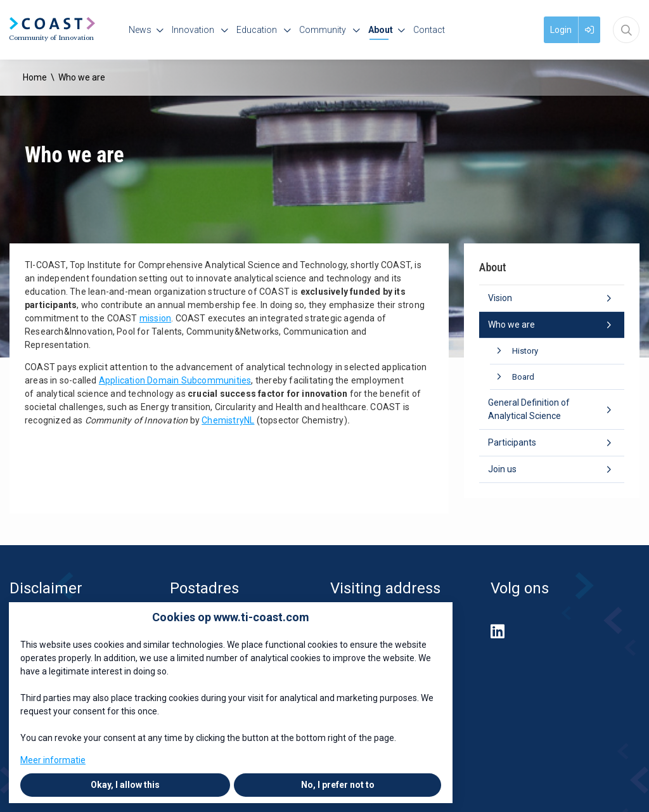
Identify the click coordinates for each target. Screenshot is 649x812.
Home (35, 77)
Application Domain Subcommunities (175, 380)
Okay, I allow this (125, 785)
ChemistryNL (228, 420)
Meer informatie (53, 760)
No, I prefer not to (338, 785)
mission (155, 318)
